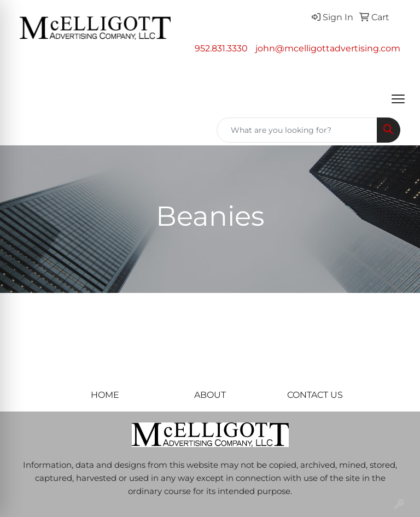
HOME (105, 395)
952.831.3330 (221, 48)
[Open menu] (398, 99)
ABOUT (210, 395)
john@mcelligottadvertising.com (328, 48)
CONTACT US (315, 395)
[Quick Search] (297, 130)
